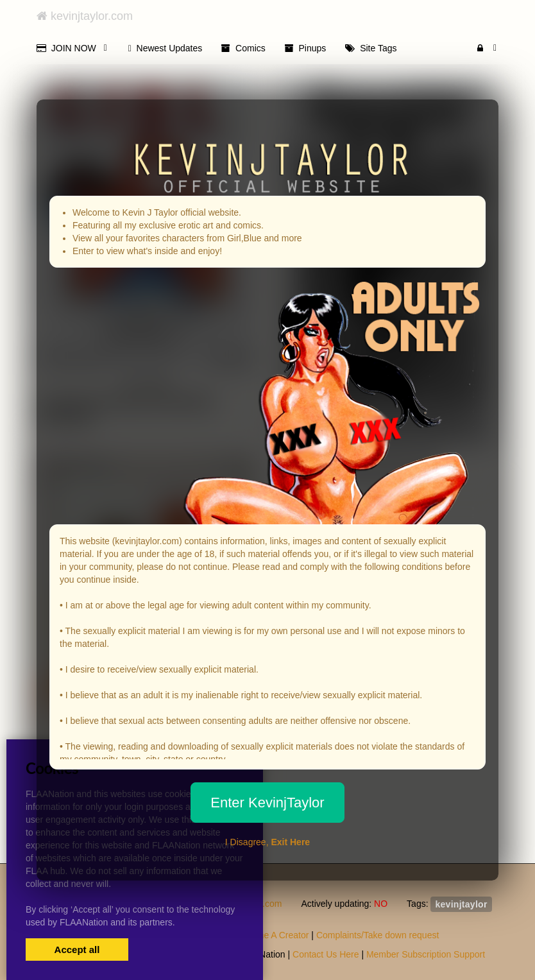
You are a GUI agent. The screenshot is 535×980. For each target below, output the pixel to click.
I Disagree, (267, 842)
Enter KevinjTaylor (267, 803)
